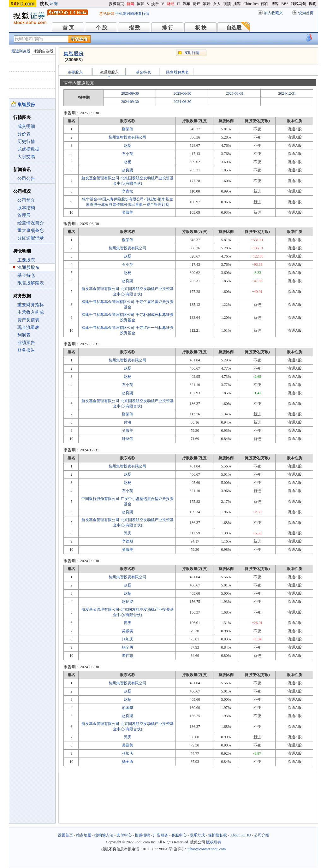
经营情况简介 (31, 223)
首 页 (68, 28)
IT (178, 4)
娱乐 (155, 4)
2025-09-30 (130, 93)
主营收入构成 (31, 312)
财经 (170, 4)
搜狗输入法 (104, 835)
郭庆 (128, 533)
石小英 (128, 154)
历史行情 (26, 142)
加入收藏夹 (273, 13)
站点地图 (84, 835)
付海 (128, 422)
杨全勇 (128, 647)
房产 (197, 4)
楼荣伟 (128, 129)
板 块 (201, 28)
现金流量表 (28, 327)
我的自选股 (44, 51)
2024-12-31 (287, 93)
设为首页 (306, 13)
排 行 (168, 28)
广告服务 (161, 835)
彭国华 (128, 708)
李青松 (128, 191)
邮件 (265, 4)
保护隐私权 (217, 835)
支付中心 (124, 835)
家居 (207, 4)
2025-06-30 (182, 93)
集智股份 (74, 54)
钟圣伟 (128, 439)
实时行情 (192, 53)
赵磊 (128, 146)
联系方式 (197, 835)
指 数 (134, 28)
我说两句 (299, 4)
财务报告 (26, 350)
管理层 (24, 215)
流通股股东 (28, 268)
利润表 (24, 335)
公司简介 (26, 200)
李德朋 (128, 541)
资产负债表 (28, 320)
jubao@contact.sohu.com (207, 849)
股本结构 (26, 208)
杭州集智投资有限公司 (128, 137)
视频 (227, 4)
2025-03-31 (235, 93)
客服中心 (179, 835)
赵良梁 (128, 170)
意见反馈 (107, 14)
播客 (237, 4)
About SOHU (241, 835)
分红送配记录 (31, 238)
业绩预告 (26, 343)
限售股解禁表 (31, 283)
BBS (285, 4)
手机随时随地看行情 (132, 14)
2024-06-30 (182, 102)
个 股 (101, 28)
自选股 (234, 28)
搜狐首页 (116, 4)
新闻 (130, 4)
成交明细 (26, 126)
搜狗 (312, 4)
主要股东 (26, 260)
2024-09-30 (130, 102)
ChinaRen (251, 4)
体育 (140, 4)
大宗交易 (26, 157)
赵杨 (128, 162)
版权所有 (214, 842)
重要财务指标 (31, 305)
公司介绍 (262, 835)
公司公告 (26, 178)
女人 (217, 4)
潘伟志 (128, 656)
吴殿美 (128, 212)
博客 (275, 4)
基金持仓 (26, 275)
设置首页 (65, 835)
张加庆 (128, 639)
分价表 (24, 134)
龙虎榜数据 (28, 149)
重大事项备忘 (31, 231)
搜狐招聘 (142, 835)
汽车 (187, 4)
